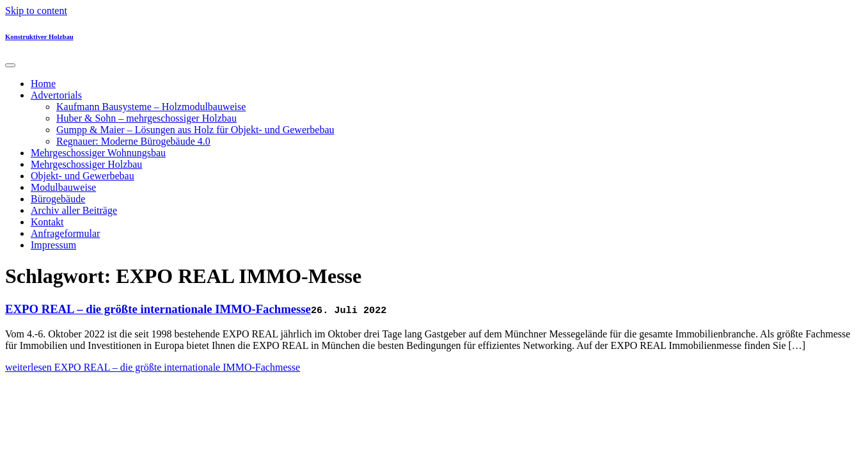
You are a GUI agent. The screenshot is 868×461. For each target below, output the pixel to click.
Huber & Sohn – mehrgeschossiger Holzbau (146, 118)
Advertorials (56, 95)
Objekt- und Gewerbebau (83, 176)
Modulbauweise (63, 187)
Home (43, 84)
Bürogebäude (58, 199)
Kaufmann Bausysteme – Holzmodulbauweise (151, 107)
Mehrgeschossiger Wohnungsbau (98, 153)
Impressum (53, 245)
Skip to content (36, 11)
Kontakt (47, 222)
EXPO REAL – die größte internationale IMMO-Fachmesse (158, 309)
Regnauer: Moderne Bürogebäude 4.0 (133, 141)
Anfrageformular (65, 233)
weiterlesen (153, 367)
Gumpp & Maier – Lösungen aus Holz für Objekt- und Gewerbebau (195, 130)
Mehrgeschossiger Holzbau (86, 164)
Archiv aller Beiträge (74, 210)
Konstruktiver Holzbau (39, 36)
